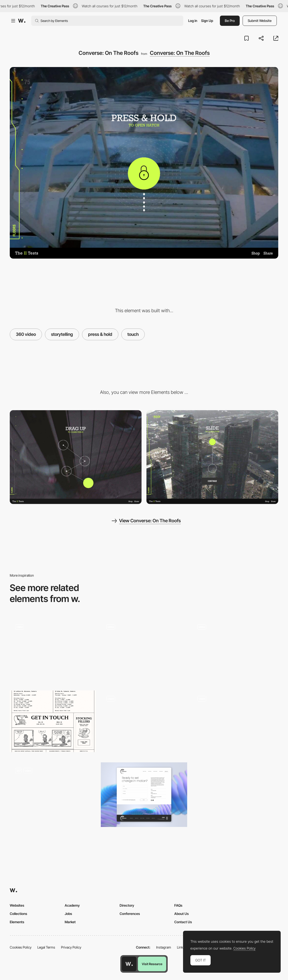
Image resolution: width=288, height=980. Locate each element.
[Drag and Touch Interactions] (53, 649)
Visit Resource (152, 964)
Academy (72, 905)
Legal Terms (46, 947)
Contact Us (183, 922)
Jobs (68, 914)
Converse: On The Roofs (180, 53)
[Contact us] (144, 795)
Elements (17, 922)
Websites (17, 905)
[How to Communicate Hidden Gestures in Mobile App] (235, 651)
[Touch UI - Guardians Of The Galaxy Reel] (144, 649)
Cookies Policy (21, 947)
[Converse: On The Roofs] (76, 457)
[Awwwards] (22, 21)
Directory (127, 905)
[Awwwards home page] (129, 964)
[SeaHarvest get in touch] (53, 721)
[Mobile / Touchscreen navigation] (144, 723)
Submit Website (260, 21)
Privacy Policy (71, 947)
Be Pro (230, 21)
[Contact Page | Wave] (53, 795)
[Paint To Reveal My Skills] (235, 723)
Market (70, 922)
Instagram (164, 947)
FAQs (178, 905)
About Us (181, 914)
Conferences (130, 914)
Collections (18, 914)
